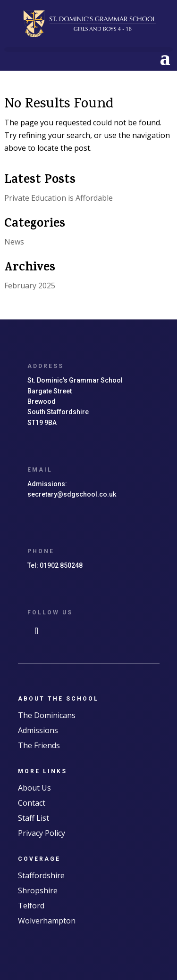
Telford (31, 906)
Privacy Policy (42, 833)
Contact (32, 803)
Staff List (34, 818)
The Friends (39, 745)
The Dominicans (47, 715)
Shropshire (38, 890)
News (14, 242)
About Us (34, 788)
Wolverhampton (47, 921)
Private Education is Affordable (59, 198)
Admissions (38, 730)
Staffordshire (41, 875)
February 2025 (30, 286)
